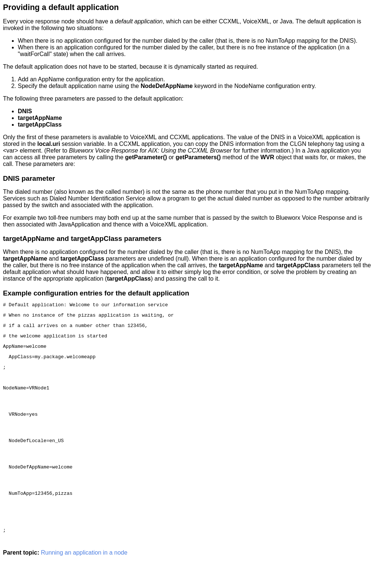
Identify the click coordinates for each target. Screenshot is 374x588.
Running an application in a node (84, 582)
